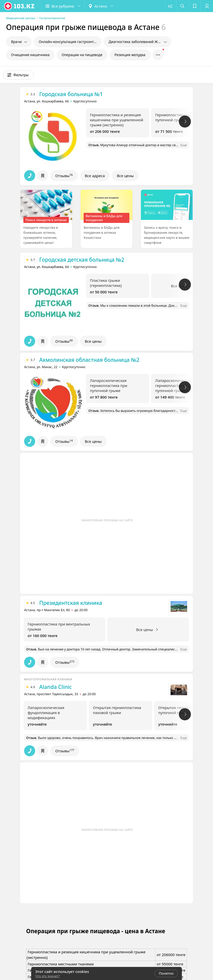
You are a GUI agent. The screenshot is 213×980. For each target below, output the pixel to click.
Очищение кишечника (30, 55)
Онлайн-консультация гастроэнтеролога (70, 42)
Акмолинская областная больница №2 (89, 360)
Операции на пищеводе (82, 55)
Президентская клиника (71, 603)
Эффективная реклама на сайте (107, 520)
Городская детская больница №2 (82, 260)
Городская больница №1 (71, 94)
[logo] (20, 6)
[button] (63, 6)
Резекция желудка (130, 55)
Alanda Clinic (55, 687)
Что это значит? (47, 976)
